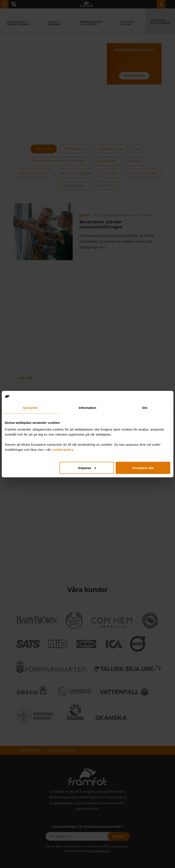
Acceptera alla (143, 468)
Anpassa (87, 468)
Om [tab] (145, 408)
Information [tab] (88, 408)
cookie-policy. (63, 449)
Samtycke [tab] (30, 408)
